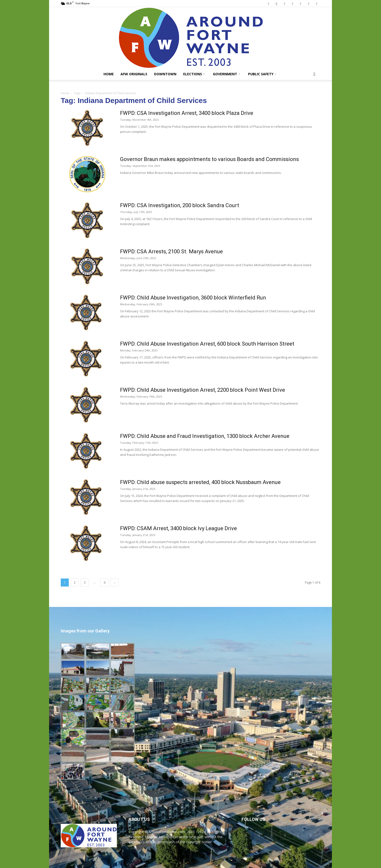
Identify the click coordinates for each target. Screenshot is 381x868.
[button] (314, 74)
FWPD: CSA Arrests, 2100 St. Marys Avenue (171, 251)
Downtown (165, 74)
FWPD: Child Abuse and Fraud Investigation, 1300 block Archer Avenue (205, 436)
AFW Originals (134, 74)
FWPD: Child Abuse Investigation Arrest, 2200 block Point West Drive (203, 390)
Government (226, 74)
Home (109, 74)
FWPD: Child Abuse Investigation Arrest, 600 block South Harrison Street (207, 344)
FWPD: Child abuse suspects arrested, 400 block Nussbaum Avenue (200, 482)
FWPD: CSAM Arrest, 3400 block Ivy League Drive (178, 528)
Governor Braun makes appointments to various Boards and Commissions (209, 159)
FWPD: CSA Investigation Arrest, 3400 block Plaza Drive (187, 113)
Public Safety (262, 74)
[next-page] (115, 583)
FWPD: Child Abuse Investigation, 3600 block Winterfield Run (193, 298)
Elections (194, 74)
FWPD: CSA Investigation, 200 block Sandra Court (180, 205)
